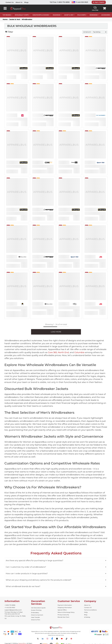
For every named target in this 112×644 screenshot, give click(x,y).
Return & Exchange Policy (66, 612)
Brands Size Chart (63, 617)
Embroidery (35, 613)
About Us (19, 2)
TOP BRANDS (7, 15)
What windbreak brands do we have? (23, 586)
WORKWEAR (94, 15)
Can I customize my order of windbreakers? (26, 567)
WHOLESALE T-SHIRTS (22, 15)
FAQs (86, 612)
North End (63, 352)
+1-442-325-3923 (80, 2)
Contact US (88, 607)
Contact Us (10, 2)
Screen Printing (36, 610)
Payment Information (65, 605)
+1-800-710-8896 (10, 605)
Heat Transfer (36, 617)
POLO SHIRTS (82, 15)
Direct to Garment (37, 615)
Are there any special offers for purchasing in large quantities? (35, 560)
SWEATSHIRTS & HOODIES (41, 15)
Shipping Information (65, 607)
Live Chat (95, 9)
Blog (86, 615)
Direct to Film (36, 620)
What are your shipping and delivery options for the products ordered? (39, 580)
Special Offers (62, 610)
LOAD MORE (56, 332)
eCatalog (87, 617)
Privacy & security (63, 615)
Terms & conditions (90, 610)
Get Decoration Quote (38, 608)
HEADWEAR (56, 15)
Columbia (79, 352)
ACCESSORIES (106, 15)
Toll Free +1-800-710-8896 (60, 2)
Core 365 (52, 352)
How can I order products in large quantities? (27, 573)
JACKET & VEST (69, 15)
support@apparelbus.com (13, 610)
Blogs (26, 2)
